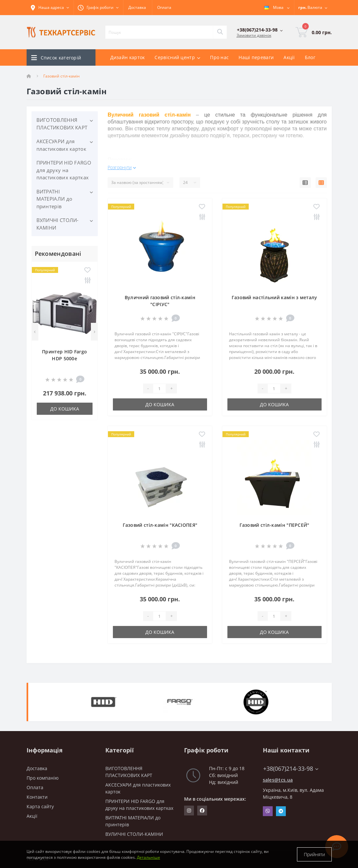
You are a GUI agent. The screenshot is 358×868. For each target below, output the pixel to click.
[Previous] (35, 332)
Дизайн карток (128, 57)
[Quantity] (159, 389)
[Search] (220, 32)
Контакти (37, 797)
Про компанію (43, 778)
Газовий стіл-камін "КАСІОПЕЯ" (160, 525)
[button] (98, 8)
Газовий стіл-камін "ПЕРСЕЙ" (274, 525)
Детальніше (148, 857)
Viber (268, 811)
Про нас (219, 57)
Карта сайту (40, 806)
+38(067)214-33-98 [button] (291, 769)
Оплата (164, 7)
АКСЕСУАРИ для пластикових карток (61, 145)
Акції (289, 57)
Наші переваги (256, 57)
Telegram (281, 811)
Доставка (137, 7)
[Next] (94, 332)
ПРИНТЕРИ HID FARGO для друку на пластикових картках (64, 170)
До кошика (65, 409)
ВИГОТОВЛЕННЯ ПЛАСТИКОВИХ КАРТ (62, 124)
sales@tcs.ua (278, 780)
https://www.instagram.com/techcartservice (189, 811)
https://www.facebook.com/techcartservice (202, 811)
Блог (310, 57)
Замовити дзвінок (254, 35)
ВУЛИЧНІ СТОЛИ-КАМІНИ (58, 224)
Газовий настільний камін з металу (274, 297)
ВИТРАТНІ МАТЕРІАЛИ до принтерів (54, 199)
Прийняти (314, 854)
